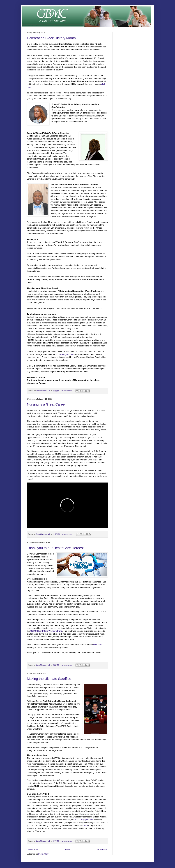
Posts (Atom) (44, 854)
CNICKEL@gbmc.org (83, 820)
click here (98, 645)
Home (68, 849)
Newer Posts (33, 849)
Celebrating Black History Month (51, 38)
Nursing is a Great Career (46, 404)
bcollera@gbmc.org (65, 354)
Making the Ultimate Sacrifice (49, 679)
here (86, 825)
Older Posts (102, 849)
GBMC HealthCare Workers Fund (46, 631)
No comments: (66, 391)
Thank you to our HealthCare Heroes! (55, 548)
